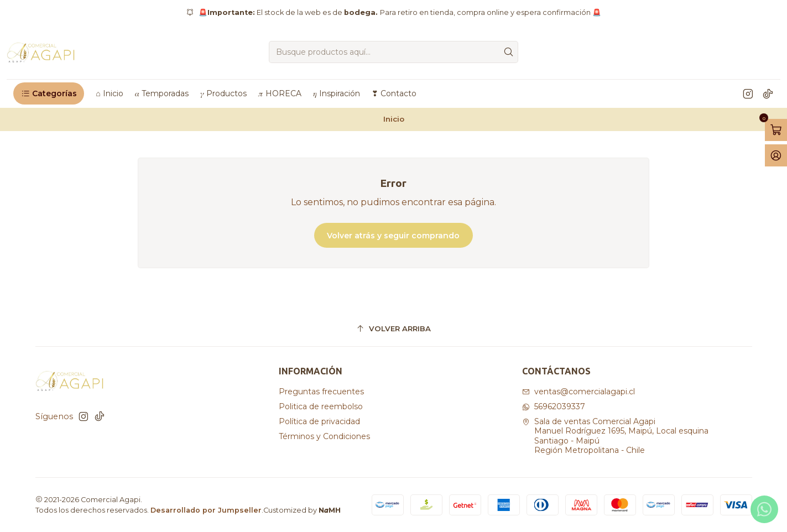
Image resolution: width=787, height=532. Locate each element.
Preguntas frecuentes (321, 392)
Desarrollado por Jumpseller (206, 510)
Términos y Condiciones (324, 436)
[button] (49, 93)
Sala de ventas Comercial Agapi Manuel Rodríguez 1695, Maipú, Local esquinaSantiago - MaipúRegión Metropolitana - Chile (615, 436)
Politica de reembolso (321, 406)
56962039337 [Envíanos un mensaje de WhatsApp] (554, 406)
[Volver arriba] (394, 329)
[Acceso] (776, 155)
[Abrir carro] (776, 130)
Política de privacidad (319, 421)
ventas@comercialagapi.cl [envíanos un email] (578, 392)
